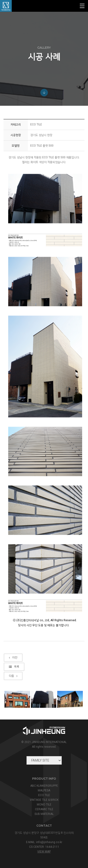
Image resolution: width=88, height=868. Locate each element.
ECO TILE (44, 795)
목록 (14, 692)
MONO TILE (44, 805)
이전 (13, 683)
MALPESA (44, 790)
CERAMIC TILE (44, 809)
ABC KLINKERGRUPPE (44, 786)
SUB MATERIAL (44, 814)
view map (44, 852)
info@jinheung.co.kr (49, 842)
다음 (13, 701)
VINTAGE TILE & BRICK (44, 800)
